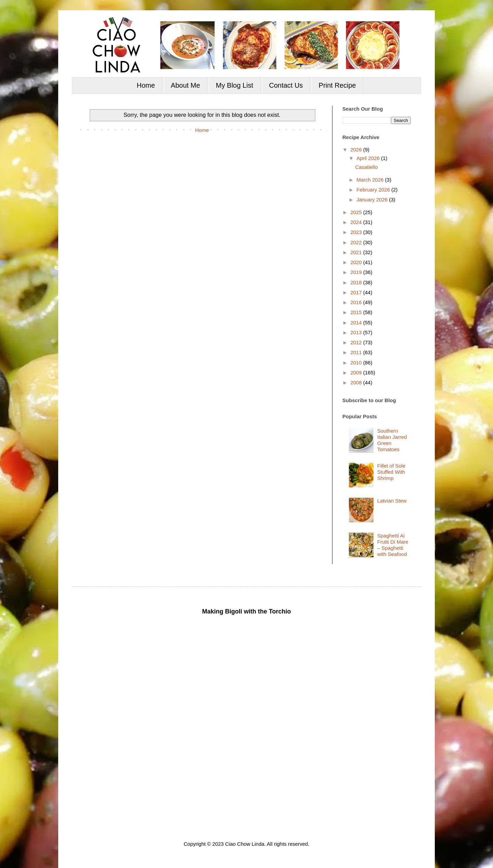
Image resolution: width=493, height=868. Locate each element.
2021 (357, 252)
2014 (357, 323)
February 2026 (374, 190)
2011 (357, 352)
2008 (357, 382)
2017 (357, 292)
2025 (357, 212)
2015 (357, 312)
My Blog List (235, 85)
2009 (357, 373)
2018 (357, 282)
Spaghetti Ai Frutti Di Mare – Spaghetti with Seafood (393, 545)
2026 (357, 150)
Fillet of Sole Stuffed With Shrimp (391, 472)
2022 (357, 242)
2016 (357, 302)
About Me (186, 85)
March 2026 (371, 180)
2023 (357, 232)
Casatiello (367, 167)
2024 (357, 222)
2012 (357, 342)
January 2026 (373, 200)
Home (146, 85)
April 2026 (369, 158)
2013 (357, 332)
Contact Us (286, 85)
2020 (357, 262)
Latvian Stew (392, 501)
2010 (357, 363)
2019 (357, 272)
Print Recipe (337, 85)
